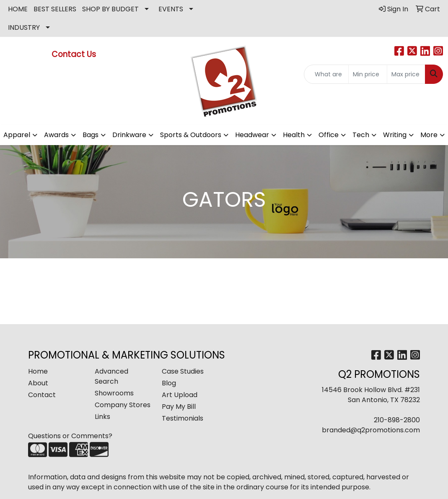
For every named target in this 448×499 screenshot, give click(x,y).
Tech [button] (361, 135)
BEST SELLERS (55, 9)
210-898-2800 (397, 420)
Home (38, 371)
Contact (42, 395)
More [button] (429, 135)
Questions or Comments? (70, 436)
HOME (18, 9)
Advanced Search (111, 376)
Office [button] (329, 135)
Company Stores (123, 405)
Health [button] (294, 135)
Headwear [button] (252, 135)
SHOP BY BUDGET (110, 9)
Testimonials (183, 418)
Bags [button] (91, 135)
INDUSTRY (24, 27)
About (38, 383)
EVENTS (171, 9)
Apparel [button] (17, 135)
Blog (169, 383)
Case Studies (183, 371)
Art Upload (180, 395)
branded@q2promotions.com (371, 430)
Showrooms (114, 393)
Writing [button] (395, 135)
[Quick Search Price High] (406, 74)
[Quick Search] (326, 74)
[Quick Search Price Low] (368, 74)
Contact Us (75, 54)
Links (102, 417)
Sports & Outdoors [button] (191, 135)
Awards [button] (56, 135)
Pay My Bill (179, 407)
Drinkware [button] (129, 135)
